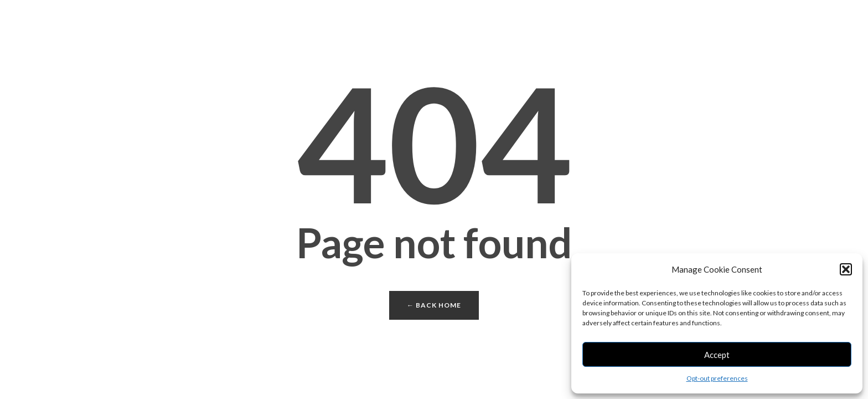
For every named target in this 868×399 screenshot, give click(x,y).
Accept (717, 355)
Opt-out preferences (717, 378)
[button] (846, 269)
